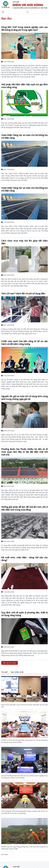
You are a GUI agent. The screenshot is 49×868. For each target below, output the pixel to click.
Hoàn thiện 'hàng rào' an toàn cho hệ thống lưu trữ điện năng (24, 136)
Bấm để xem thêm (10, 663)
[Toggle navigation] (3, 12)
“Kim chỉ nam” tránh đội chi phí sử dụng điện (23, 293)
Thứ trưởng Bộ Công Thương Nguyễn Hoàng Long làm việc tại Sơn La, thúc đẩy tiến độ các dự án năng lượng (24, 812)
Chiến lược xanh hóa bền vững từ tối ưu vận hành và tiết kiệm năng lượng (24, 343)
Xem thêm (5, 854)
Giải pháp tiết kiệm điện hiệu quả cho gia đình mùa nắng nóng (24, 86)
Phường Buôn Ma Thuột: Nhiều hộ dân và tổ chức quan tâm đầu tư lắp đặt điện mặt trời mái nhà (24, 452)
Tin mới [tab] (4, 672)
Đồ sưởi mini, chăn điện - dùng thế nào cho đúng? (24, 559)
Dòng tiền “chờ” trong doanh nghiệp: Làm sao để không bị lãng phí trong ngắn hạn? (24, 29)
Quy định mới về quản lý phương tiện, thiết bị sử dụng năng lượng (24, 614)
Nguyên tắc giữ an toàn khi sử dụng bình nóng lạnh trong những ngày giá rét (24, 398)
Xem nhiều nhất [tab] (17, 672)
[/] (24, 5)
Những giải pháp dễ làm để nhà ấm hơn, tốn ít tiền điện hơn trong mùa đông (24, 508)
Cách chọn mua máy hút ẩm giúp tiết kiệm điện (24, 242)
